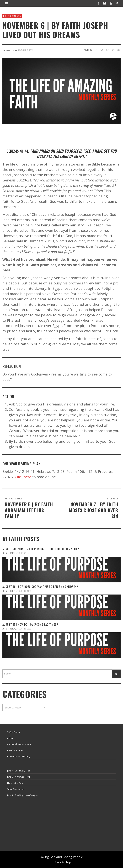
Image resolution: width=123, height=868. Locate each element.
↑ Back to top (61, 862)
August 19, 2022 (24, 591)
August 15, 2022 (24, 629)
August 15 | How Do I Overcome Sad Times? (30, 624)
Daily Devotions (12, 16)
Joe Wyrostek (9, 553)
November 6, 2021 (25, 50)
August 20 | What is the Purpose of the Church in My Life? (41, 549)
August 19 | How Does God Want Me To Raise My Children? (40, 587)
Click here (23, 477)
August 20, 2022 (24, 553)
